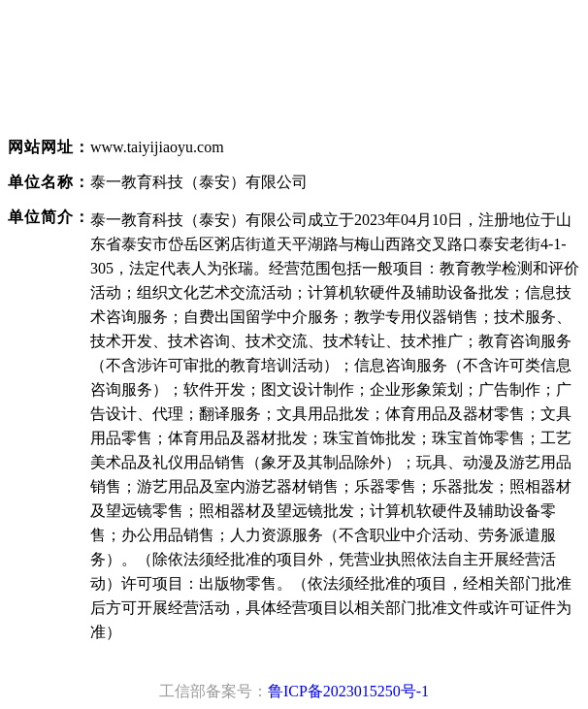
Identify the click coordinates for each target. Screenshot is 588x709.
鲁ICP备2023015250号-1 (348, 691)
